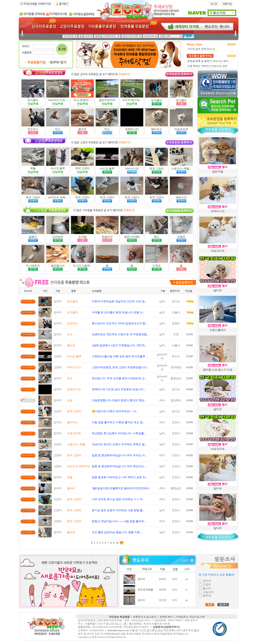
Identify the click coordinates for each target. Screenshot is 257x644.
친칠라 (181, 237)
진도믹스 (33, 129)
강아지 (141, 579)
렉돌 (33, 168)
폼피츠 (82, 129)
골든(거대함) (132, 237)
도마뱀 (82, 237)
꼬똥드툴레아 (218, 330)
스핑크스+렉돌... (181, 169)
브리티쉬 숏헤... (58, 197)
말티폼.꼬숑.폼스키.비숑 (218, 370)
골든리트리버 (107, 100)
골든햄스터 (58, 266)
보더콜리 (33, 100)
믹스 (58, 129)
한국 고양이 (83, 168)
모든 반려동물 (145, 590)
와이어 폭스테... (132, 100)
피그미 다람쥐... (82, 266)
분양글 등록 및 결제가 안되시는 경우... (209, 61)
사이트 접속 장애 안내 (200, 49)
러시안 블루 (58, 168)
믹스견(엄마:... (82, 100)
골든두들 (218, 172)
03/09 (190, 334)
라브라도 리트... (58, 100)
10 (117, 543)
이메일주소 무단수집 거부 (190, 617)
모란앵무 (58, 237)
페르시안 (181, 197)
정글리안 (107, 237)
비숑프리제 (181, 129)
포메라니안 (132, 129)
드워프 (157, 266)
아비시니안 (132, 169)
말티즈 (218, 409)
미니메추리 (33, 266)
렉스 (157, 237)
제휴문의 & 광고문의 (145, 617)
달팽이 (33, 237)
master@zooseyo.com (118, 630)
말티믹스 (157, 129)
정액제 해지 (166, 617)
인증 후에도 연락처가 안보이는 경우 (208, 66)
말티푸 (218, 290)
